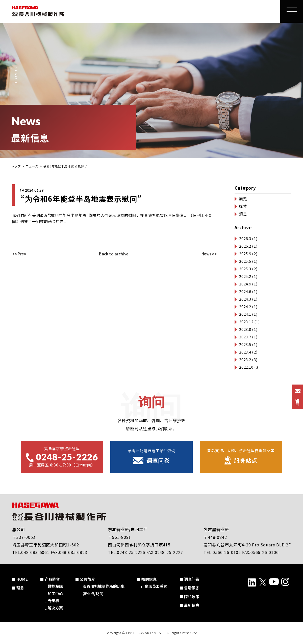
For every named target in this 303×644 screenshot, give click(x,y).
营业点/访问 (93, 593)
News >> (209, 254)
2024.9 (245, 284)
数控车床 (55, 586)
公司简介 (87, 579)
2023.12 (246, 322)
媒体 (243, 206)
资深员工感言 (156, 586)
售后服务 (192, 588)
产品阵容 (52, 579)
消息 (243, 214)
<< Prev (19, 254)
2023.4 (245, 352)
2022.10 (246, 367)
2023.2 (245, 359)
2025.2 (245, 276)
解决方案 (55, 608)
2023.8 (245, 329)
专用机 (53, 601)
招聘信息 (149, 579)
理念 (20, 588)
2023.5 (245, 344)
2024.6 (245, 291)
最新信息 (192, 605)
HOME (22, 579)
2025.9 (245, 254)
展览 (243, 199)
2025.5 (245, 261)
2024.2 (245, 306)
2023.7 (245, 337)
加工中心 (55, 593)
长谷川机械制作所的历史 (104, 586)
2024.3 (245, 299)
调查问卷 (192, 579)
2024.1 (245, 314)
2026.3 (245, 238)
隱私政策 (192, 596)
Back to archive (114, 254)
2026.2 (245, 246)
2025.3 (245, 269)
